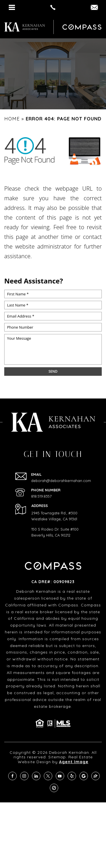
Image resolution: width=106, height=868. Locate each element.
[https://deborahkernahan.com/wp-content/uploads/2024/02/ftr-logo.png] (25, 27)
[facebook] (12, 776)
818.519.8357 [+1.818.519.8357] (41, 496)
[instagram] (24, 776)
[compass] (54, 788)
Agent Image (74, 762)
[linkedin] (36, 776)
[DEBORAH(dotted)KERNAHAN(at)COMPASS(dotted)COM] (94, 8)
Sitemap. (58, 757)
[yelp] (72, 776)
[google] (84, 776)
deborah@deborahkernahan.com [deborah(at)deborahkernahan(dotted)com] (61, 481)
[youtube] (60, 776)
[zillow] (96, 776)
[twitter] (48, 776)
